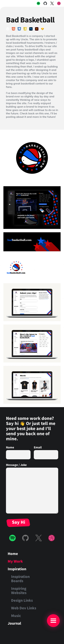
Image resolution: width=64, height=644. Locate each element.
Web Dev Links (24, 608)
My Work (15, 561)
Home (13, 554)
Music (16, 616)
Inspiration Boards (20, 579)
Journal (14, 623)
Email (38, 447)
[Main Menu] (53, 621)
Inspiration (17, 569)
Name (10, 447)
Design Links (22, 600)
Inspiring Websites (19, 590)
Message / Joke (16, 465)
